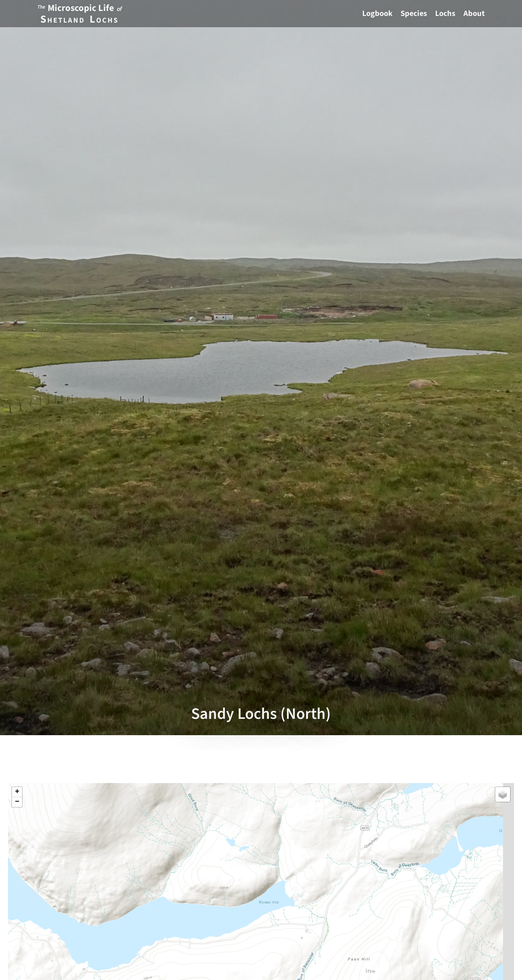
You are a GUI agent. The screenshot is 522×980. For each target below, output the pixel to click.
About (474, 13)
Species (414, 13)
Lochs (445, 13)
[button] (17, 792)
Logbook (377, 13)
